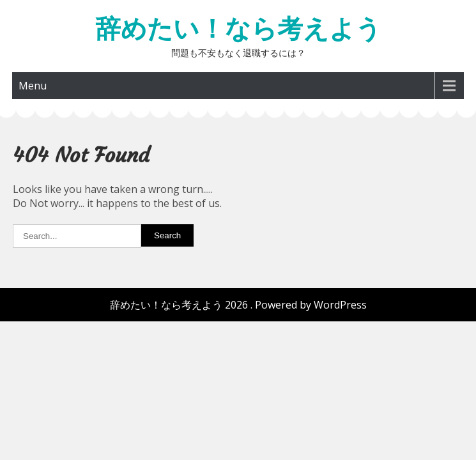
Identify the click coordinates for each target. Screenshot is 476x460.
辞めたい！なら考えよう (238, 29)
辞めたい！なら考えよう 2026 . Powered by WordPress (238, 305)
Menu (33, 86)
